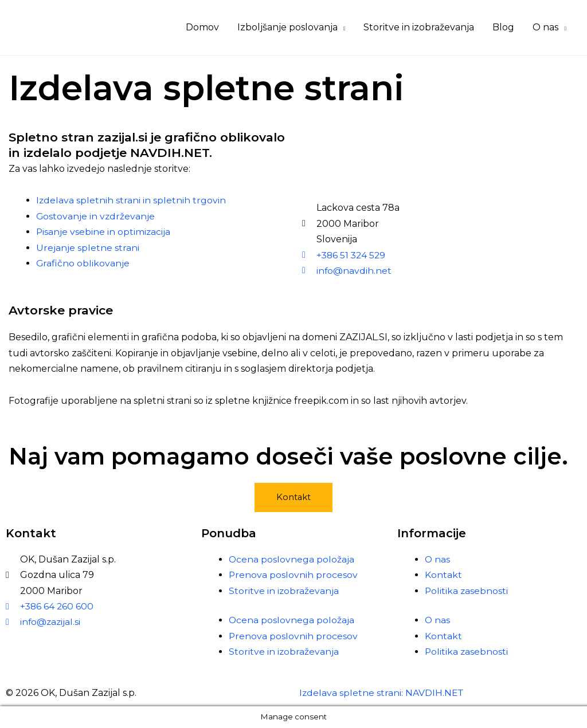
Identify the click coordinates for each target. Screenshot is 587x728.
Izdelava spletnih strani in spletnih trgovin (131, 200)
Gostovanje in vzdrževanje (96, 216)
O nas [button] (545, 27)
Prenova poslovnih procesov (293, 575)
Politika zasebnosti (467, 591)
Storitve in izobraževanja (419, 27)
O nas (438, 559)
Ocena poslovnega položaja (292, 559)
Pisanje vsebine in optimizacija (104, 232)
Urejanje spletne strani (88, 248)
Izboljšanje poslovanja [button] (287, 27)
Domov (202, 27)
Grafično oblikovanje (83, 263)
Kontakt (443, 575)
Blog (503, 27)
